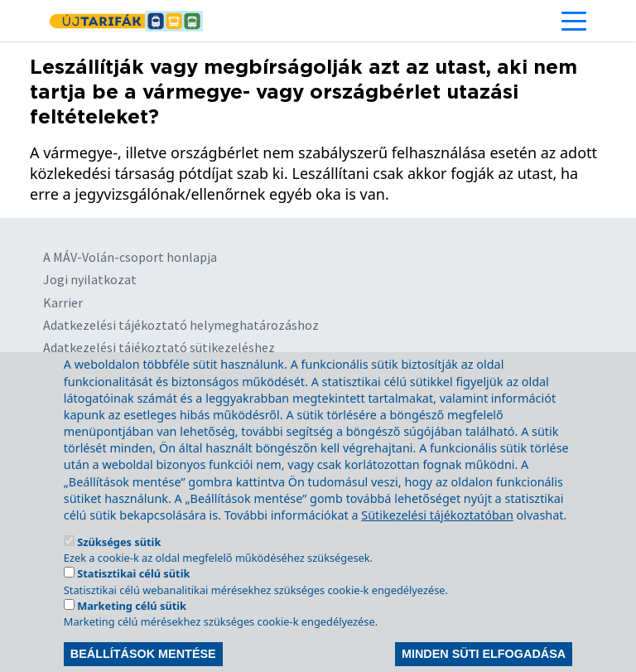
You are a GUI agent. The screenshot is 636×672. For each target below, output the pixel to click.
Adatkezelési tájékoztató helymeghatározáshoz (181, 325)
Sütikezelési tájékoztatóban (437, 539)
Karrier (63, 302)
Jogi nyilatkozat (90, 279)
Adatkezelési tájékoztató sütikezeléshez (159, 347)
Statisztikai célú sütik (133, 597)
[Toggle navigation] (574, 21)
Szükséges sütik (119, 566)
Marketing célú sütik (132, 630)
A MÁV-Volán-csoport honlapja (130, 257)
